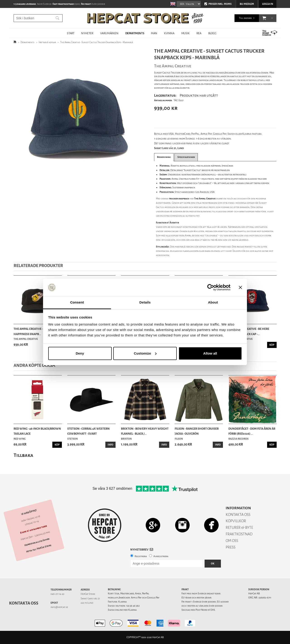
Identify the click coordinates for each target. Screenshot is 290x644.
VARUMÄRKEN (109, 33)
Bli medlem (247, 4)
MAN (154, 33)
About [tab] (213, 302)
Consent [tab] (77, 302)
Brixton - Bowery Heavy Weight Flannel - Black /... (145, 431)
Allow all (210, 353)
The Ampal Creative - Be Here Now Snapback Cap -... (249, 331)
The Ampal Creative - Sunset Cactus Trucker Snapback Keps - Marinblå (97, 42)
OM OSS (232, 541)
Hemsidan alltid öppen (37, 542)
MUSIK (185, 33)
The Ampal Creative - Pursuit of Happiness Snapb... (36, 331)
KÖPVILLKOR (236, 521)
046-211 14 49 (57, 594)
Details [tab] (145, 302)
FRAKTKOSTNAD (239, 534)
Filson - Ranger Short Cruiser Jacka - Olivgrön (197, 431)
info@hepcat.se (59, 607)
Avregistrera (161, 556)
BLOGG (212, 33)
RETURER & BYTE (239, 528)
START (71, 33)
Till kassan (245, 18)
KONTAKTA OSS (238, 515)
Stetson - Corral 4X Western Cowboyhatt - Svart (88, 431)
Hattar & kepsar (47, 42)
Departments (28, 42)
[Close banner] (240, 287)
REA (199, 33)
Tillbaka (23, 455)
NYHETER (87, 33)
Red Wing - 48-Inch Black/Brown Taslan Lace (37, 431)
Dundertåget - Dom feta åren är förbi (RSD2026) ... (252, 431)
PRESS (231, 547)
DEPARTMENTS (135, 33)
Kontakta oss (24, 603)
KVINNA (169, 33)
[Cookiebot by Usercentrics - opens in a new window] (211, 287)
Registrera (141, 556)
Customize (145, 353)
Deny (80, 353)
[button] (264, 18)
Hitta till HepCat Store (39, 549)
